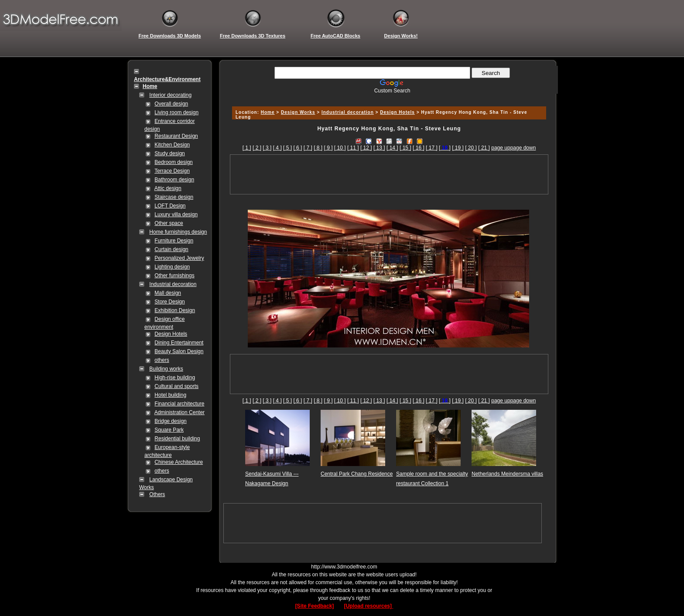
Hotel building (170, 395)
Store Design (169, 302)
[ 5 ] (287, 148)
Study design (169, 153)
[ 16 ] (419, 148)
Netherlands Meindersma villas (507, 474)
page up (501, 148)
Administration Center (180, 412)
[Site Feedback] (315, 606)
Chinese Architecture (179, 462)
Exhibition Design (175, 310)
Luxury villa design (176, 214)
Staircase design (174, 197)
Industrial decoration (173, 284)
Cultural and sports (176, 386)
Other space (169, 223)
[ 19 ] (458, 148)
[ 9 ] (328, 148)
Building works (166, 369)
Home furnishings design (178, 232)
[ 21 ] (484, 148)
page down (523, 148)
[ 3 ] (267, 148)
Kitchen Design (172, 145)
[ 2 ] (257, 148)
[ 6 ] (298, 148)
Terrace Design (172, 171)
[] (445, 148)
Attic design (168, 188)
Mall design (168, 293)
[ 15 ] (405, 148)
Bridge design (170, 421)
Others (157, 494)
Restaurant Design (176, 136)
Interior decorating (170, 95)
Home (268, 112)
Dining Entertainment (179, 343)
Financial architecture (179, 404)
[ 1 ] (247, 148)
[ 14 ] (392, 148)
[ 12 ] (366, 148)
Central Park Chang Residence (357, 474)
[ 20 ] (471, 148)
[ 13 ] (379, 148)
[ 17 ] (432, 148)
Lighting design (172, 267)
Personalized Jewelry (179, 258)
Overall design (171, 104)
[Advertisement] (388, 97)
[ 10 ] (340, 148)
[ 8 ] (318, 148)
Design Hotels (171, 334)
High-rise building (175, 378)
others (162, 360)
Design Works (298, 112)
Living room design (176, 112)
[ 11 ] (353, 148)
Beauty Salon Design (179, 351)
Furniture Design (174, 241)
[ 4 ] (277, 148)
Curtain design (171, 249)
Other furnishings (174, 276)
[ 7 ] (308, 148)
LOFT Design (170, 206)
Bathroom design (174, 180)
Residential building (177, 439)
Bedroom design (173, 162)
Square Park (169, 430)
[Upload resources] (369, 606)
